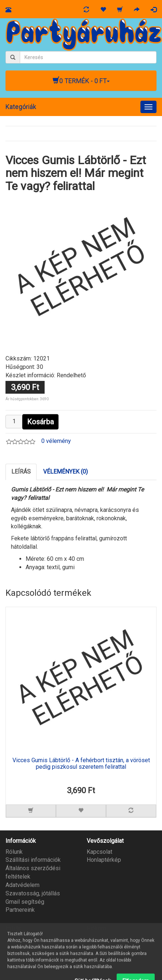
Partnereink (20, 910)
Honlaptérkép (104, 860)
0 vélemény (56, 441)
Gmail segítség (25, 902)
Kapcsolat (99, 852)
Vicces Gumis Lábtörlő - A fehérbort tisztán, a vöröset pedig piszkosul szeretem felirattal (81, 764)
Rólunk (14, 852)
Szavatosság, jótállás (33, 893)
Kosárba (40, 422)
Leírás (21, 472)
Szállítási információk (33, 860)
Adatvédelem (22, 885)
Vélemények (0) (65, 472)
